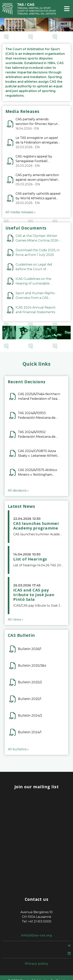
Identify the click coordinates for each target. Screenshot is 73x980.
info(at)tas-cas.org (36, 935)
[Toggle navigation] (67, 9)
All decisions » (18, 490)
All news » (15, 619)
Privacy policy (37, 964)
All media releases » (21, 212)
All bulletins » (18, 749)
